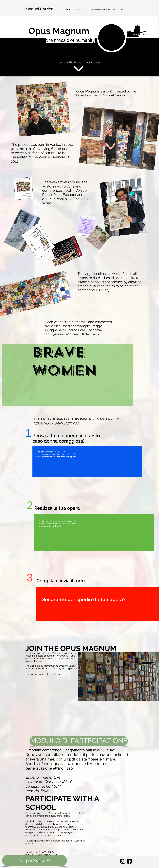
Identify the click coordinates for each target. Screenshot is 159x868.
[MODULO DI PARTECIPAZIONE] (79, 741)
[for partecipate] (35, 860)
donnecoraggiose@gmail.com (41, 854)
